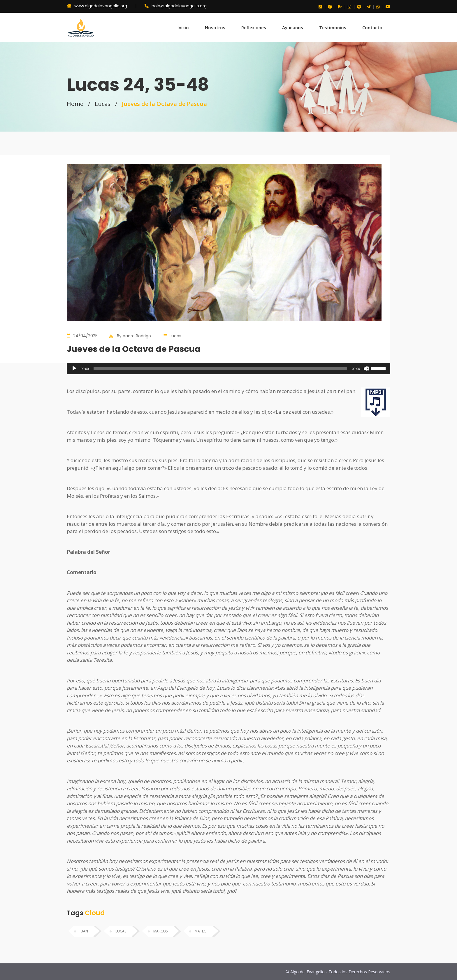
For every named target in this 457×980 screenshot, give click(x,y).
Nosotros (215, 27)
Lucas (103, 104)
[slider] (220, 368)
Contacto (372, 27)
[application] (228, 368)
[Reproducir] (74, 368)
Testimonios (333, 27)
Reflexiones (254, 27)
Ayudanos (293, 27)
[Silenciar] (366, 368)
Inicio (183, 27)
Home (75, 104)
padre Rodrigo (137, 336)
